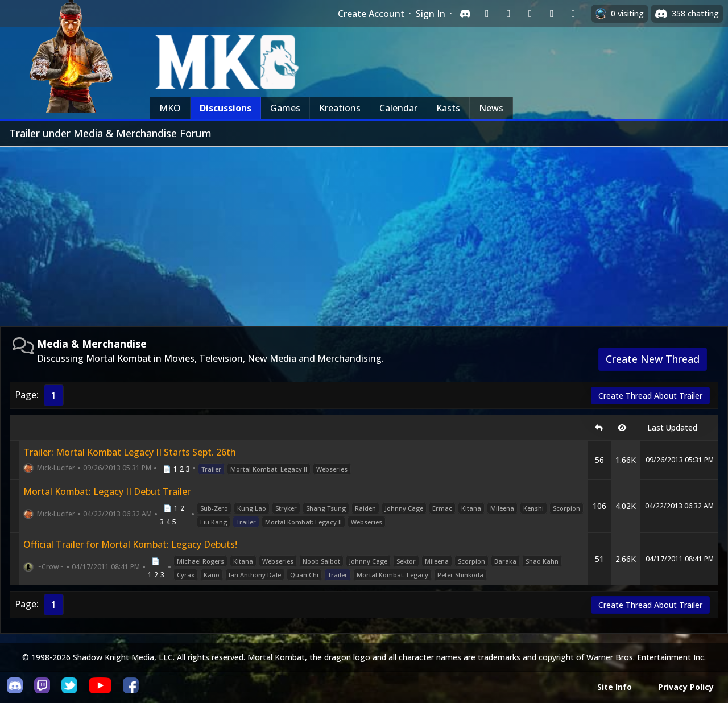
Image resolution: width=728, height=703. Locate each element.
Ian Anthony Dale (255, 575)
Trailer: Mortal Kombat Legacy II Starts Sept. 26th (130, 452)
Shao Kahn (542, 561)
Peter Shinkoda (460, 575)
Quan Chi (304, 575)
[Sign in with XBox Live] (573, 14)
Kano (212, 575)
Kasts (448, 108)
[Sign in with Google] (508, 14)
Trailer (211, 469)
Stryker (286, 508)
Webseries (332, 469)
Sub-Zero (214, 508)
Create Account (371, 14)
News (491, 108)
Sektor (406, 561)
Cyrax (186, 575)
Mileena (502, 508)
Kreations (340, 108)
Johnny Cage (404, 508)
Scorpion (566, 508)
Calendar (398, 108)
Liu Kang (214, 522)
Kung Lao (252, 508)
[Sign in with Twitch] (487, 14)
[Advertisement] (364, 232)
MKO (170, 108)
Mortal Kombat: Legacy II (269, 469)
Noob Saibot (321, 561)
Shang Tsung (326, 508)
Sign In (431, 14)
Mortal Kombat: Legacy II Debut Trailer (107, 491)
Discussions (226, 108)
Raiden (365, 508)
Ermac (442, 508)
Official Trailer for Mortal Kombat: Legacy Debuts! (130, 544)
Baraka (505, 561)
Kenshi (533, 508)
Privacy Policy (686, 687)
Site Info (615, 687)
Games (285, 108)
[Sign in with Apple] (552, 14)
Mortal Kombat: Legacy (392, 575)
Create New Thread (653, 359)
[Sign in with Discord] (465, 14)
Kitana (471, 508)
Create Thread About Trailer (650, 396)
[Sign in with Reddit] (530, 14)
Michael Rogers (200, 561)
